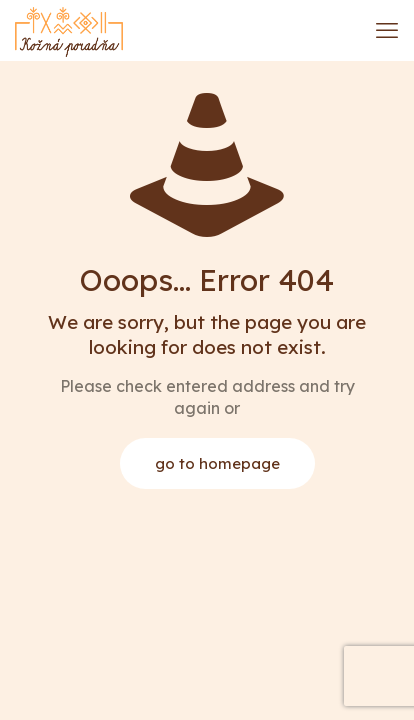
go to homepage (217, 463)
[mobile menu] (387, 30)
